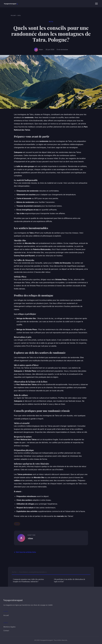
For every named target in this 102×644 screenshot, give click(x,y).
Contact (6, 631)
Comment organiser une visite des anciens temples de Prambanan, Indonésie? (28, 580)
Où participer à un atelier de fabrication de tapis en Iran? (70, 580)
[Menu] (96, 4)
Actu (19, 15)
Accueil (13, 15)
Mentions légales (9, 627)
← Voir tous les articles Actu (25, 552)
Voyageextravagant (13, 600)
